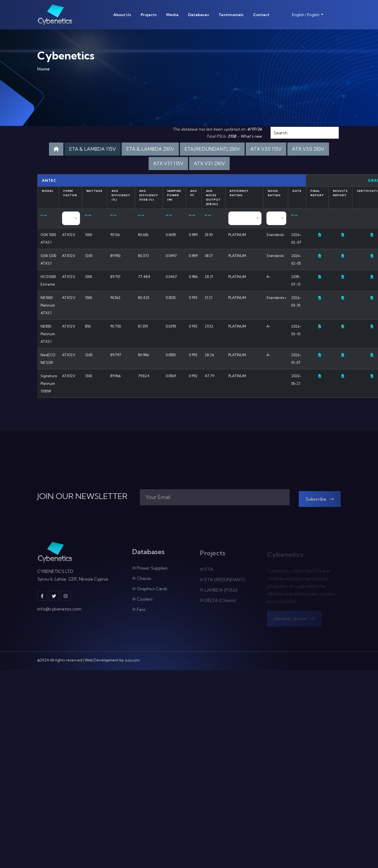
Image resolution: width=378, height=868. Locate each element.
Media (172, 15)
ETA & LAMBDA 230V (150, 149)
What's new (251, 136)
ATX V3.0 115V (264, 149)
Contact (261, 15)
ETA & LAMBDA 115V (94, 149)
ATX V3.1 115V (168, 163)
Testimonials (231, 15)
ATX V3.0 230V (306, 149)
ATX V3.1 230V (209, 163)
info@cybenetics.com (59, 612)
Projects (149, 15)
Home (44, 71)
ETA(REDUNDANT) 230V (211, 149)
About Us (122, 15)
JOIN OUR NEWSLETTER (82, 496)
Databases (199, 15)
